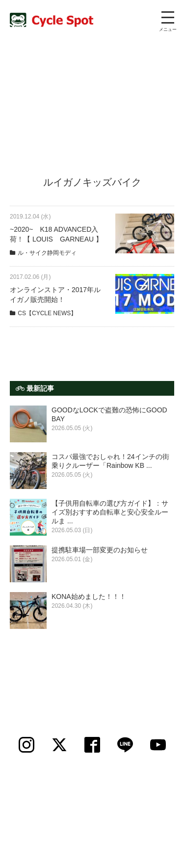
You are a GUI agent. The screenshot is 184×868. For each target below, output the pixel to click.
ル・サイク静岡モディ (47, 253)
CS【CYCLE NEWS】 (47, 313)
